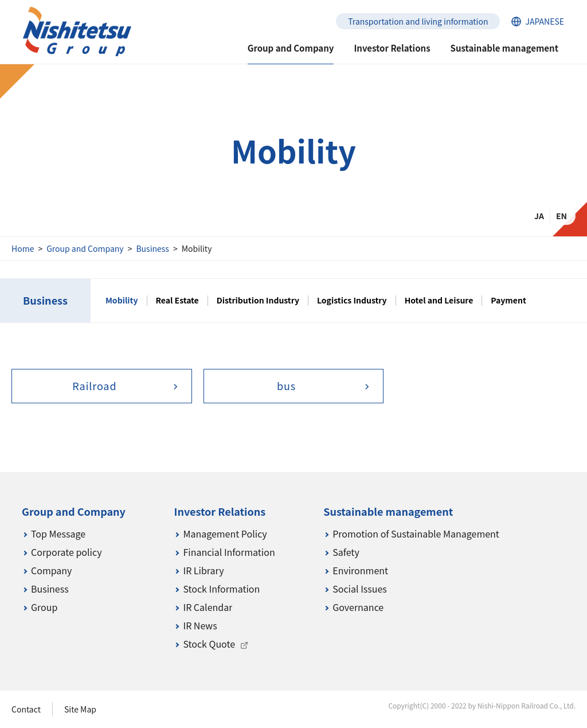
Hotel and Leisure (439, 301)
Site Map (80, 709)
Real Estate (177, 301)
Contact (26, 709)
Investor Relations (392, 48)
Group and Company (85, 248)
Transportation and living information (418, 21)
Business (152, 248)
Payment (508, 301)
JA (539, 216)
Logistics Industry (352, 301)
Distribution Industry (258, 301)
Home (23, 248)
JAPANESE (545, 21)
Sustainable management (504, 48)
